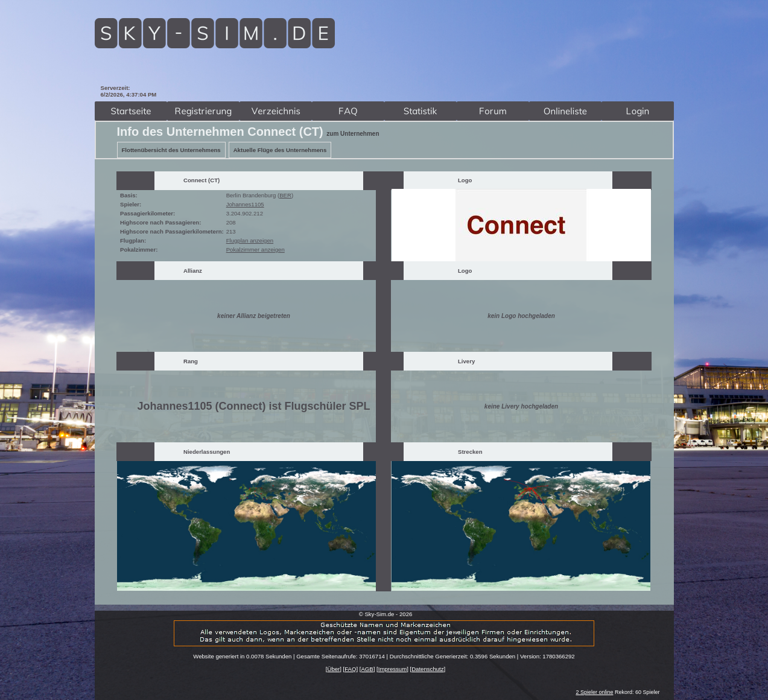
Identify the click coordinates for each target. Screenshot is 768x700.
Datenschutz (427, 669)
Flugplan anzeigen (250, 240)
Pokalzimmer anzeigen (255, 250)
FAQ (350, 669)
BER (285, 195)
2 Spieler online (594, 692)
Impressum (392, 669)
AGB (367, 669)
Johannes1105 (245, 204)
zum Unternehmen (353, 134)
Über (333, 669)
